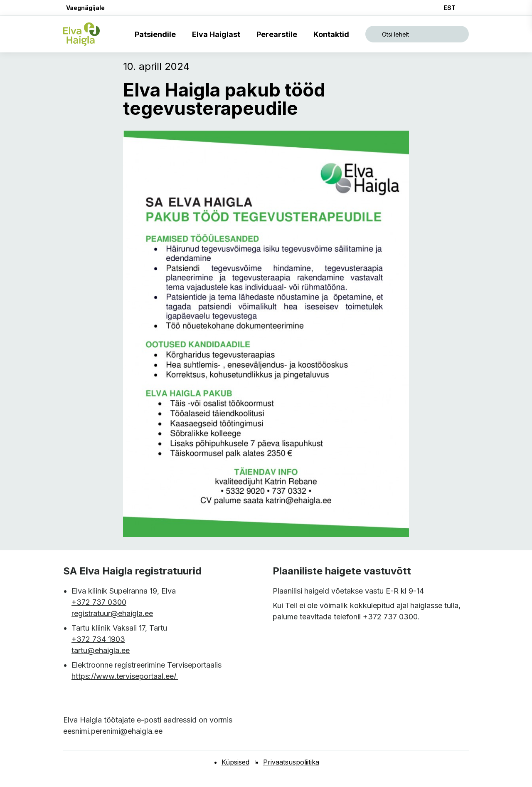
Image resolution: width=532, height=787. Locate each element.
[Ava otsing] (417, 34)
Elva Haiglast (218, 34)
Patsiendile (157, 34)
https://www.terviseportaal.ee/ (125, 676)
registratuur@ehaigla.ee (112, 613)
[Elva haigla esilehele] (81, 34)
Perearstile (278, 34)
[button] (84, 8)
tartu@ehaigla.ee (101, 650)
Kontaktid (333, 34)
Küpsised (235, 762)
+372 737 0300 (99, 602)
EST (449, 8)
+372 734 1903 (98, 639)
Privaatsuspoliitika (291, 762)
